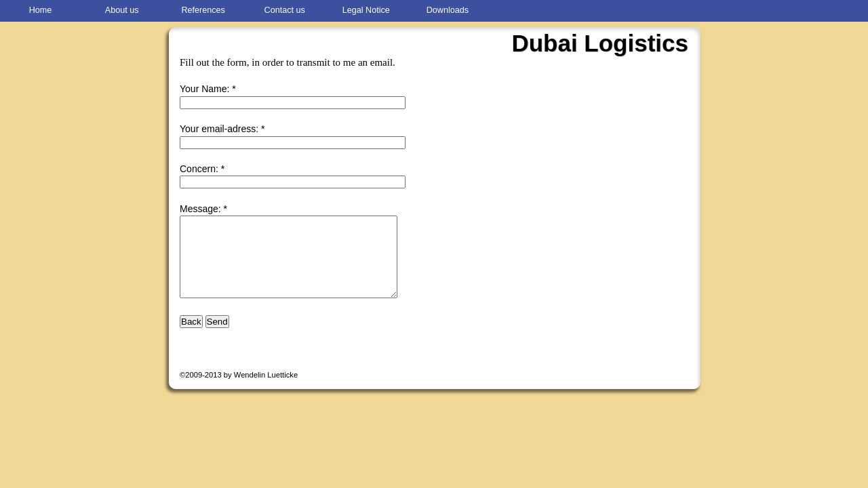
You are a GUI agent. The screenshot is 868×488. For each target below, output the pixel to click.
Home (41, 10)
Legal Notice (366, 10)
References (203, 10)
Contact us (285, 10)
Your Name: (204, 89)
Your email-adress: (219, 129)
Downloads (448, 10)
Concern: (199, 169)
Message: (200, 209)
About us (122, 10)
